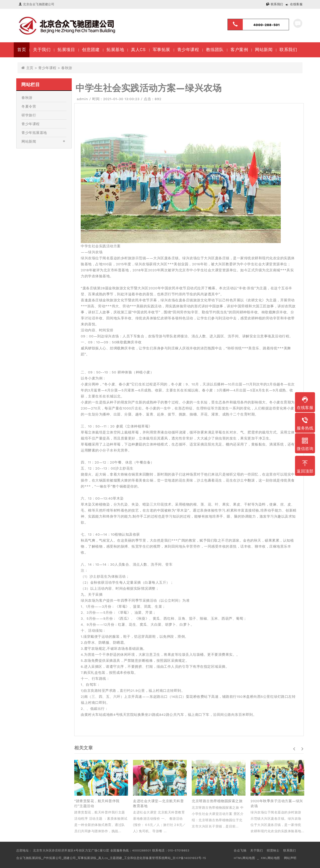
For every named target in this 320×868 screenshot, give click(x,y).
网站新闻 (29, 141)
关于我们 (256, 850)
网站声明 (290, 858)
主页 (30, 68)
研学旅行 (29, 115)
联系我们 (277, 4)
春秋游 (67, 68)
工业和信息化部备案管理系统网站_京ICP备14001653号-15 (165, 858)
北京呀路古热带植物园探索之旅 (217, 801)
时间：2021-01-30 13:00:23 (116, 99)
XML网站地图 (270, 858)
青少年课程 (47, 68)
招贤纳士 (273, 850)
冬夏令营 (29, 106)
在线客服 (296, 4)
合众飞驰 (240, 850)
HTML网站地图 (244, 858)
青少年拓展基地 (34, 133)
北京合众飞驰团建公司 (39, 4)
